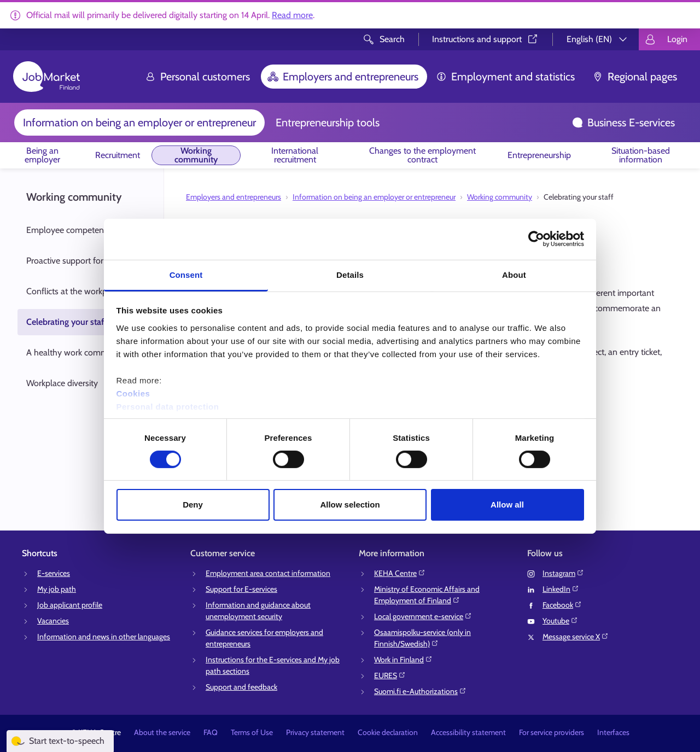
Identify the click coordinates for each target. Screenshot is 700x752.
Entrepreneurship (539, 155)
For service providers (552, 732)
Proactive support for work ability (87, 261)
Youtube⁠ (560, 621)
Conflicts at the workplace (74, 291)
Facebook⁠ (562, 605)
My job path (57, 589)
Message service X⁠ (576, 637)
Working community (196, 155)
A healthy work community (77, 352)
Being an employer (42, 155)
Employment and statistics (505, 77)
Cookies (133, 393)
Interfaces (613, 732)
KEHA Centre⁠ (400, 573)
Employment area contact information (268, 573)
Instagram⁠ (563, 573)
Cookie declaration (388, 732)
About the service (162, 732)
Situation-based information (641, 155)
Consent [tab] (186, 274)
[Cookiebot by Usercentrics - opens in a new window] (536, 239)
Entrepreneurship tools (328, 123)
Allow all (507, 505)
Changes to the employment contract (422, 155)
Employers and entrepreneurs (343, 77)
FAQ (211, 732)
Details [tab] (350, 274)
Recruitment (118, 155)
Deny (193, 505)
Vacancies (53, 621)
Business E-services (623, 123)
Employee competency (69, 230)
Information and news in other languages (104, 637)
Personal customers (197, 77)
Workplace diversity (62, 383)
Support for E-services (241, 589)
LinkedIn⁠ (561, 589)
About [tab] (514, 274)
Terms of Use (252, 732)
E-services (54, 573)
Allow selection (350, 505)
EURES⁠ (390, 675)
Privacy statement (315, 732)
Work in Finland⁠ (403, 660)
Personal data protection (168, 406)
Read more (292, 15)
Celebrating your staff (66, 322)
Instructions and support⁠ (486, 39)
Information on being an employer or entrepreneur (139, 123)
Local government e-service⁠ (423, 616)
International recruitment (295, 155)
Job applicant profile (70, 605)
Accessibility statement (468, 732)
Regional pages (635, 77)
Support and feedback (241, 687)
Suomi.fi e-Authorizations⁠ (420, 691)
